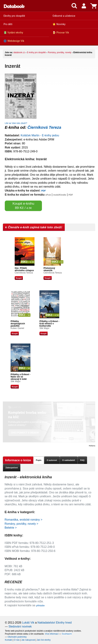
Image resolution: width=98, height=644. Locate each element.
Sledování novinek (20, 626)
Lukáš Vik (28, 623)
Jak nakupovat (28, 640)
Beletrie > (11, 528)
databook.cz (19, 52)
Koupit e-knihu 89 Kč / (23, 206)
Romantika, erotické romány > (23, 520)
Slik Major (44, 328)
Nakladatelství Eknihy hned (55, 623)
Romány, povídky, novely (60, 52)
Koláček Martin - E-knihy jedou (40, 135)
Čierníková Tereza (44, 127)
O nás (17, 640)
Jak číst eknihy (44, 640)
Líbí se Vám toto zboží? (16, 123)
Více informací (52, 634)
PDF (44, 191)
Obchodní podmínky (17, 637)
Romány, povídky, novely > (21, 524)
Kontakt (9, 640)
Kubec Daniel (17, 328)
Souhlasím (67, 634)
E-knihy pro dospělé (36, 52)
